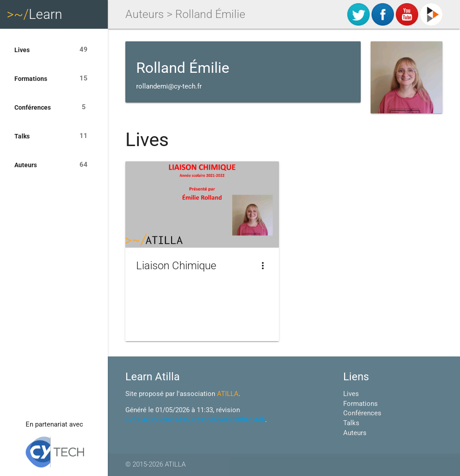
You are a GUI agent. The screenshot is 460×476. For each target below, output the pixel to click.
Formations (54, 79)
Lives (54, 50)
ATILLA (228, 394)
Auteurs (54, 165)
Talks (54, 136)
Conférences (54, 107)
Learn (35, 14)
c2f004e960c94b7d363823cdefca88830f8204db (195, 420)
